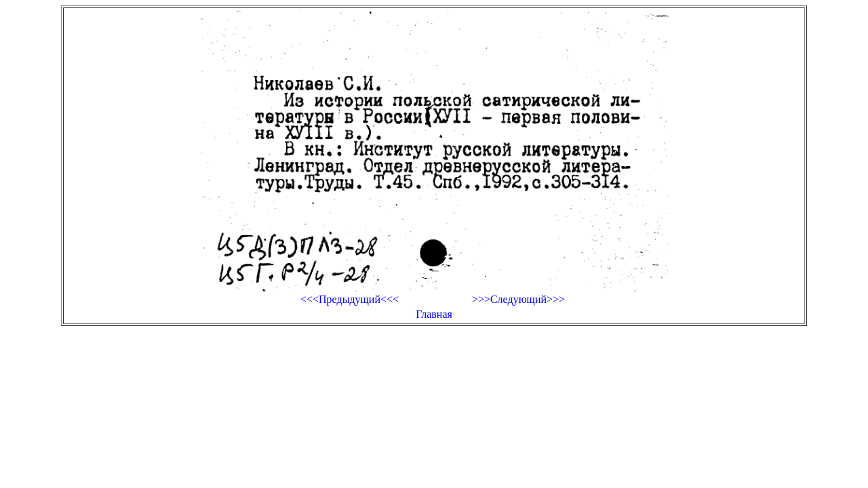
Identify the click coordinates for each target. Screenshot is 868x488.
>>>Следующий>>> (518, 299)
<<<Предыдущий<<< (350, 299)
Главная (434, 314)
